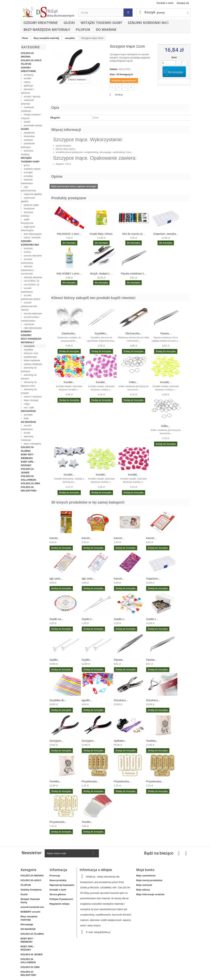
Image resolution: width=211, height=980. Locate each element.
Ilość (174, 57)
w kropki (28, 172)
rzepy (26, 404)
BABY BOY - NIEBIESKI (28, 456)
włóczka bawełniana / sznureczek (28, 270)
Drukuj (119, 95)
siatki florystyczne (27, 221)
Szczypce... (57, 741)
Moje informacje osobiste (150, 894)
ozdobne (28, 140)
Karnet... (55, 538)
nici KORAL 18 (31, 285)
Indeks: (114, 69)
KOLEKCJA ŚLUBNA (27, 449)
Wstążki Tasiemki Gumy (101, 23)
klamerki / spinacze (27, 91)
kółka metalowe (32, 360)
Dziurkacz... (121, 700)
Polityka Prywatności (61, 899)
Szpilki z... (88, 619)
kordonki (28, 248)
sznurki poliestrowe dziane (31, 297)
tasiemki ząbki (31, 205)
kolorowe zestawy (27, 153)
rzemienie (29, 324)
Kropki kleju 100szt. (101, 234)
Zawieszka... (69, 333)
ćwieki (27, 122)
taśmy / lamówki (32, 237)
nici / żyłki (28, 407)
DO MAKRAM (106, 29)
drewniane (29, 136)
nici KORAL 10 (31, 281)
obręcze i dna (31, 353)
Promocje (55, 876)
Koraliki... (69, 382)
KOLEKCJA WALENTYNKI (29, 489)
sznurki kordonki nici (148, 23)
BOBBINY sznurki (26, 333)
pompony (28, 75)
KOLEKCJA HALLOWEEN (29, 478)
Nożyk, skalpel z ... (101, 273)
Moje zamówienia (146, 876)
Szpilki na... (57, 619)
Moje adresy (143, 890)
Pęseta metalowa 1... (133, 273)
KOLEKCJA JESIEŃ (27, 471)
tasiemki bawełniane (27, 181)
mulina (27, 252)
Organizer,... (154, 579)
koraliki (27, 78)
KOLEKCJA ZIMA (31, 483)
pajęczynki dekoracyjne (28, 228)
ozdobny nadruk (32, 169)
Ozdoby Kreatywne (41, 23)
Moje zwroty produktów (149, 880)
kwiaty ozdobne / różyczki (31, 116)
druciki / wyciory (32, 96)
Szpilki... (55, 660)
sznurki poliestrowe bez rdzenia (29, 306)
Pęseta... (166, 333)
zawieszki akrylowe (27, 102)
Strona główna (58, 894)
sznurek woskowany (27, 261)
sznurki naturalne (32, 256)
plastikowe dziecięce (28, 145)
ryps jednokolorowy (28, 189)
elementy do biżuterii (29, 377)
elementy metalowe (27, 438)
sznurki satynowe (32, 313)
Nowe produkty (58, 880)
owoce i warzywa (32, 397)
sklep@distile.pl (102, 932)
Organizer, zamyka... (166, 234)
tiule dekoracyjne (32, 234)
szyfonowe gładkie (28, 200)
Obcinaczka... (134, 333)
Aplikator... (120, 741)
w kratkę (28, 176)
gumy (26, 165)
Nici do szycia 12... (134, 234)
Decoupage (28, 411)
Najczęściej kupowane (62, 885)
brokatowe (29, 209)
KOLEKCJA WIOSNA (27, 55)
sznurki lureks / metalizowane (30, 319)
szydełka (28, 350)
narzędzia (29, 346)
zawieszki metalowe (27, 109)
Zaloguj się (183, 3)
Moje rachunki (144, 885)
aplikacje (28, 86)
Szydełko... (101, 333)
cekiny (27, 82)
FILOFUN (83, 29)
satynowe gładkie (32, 194)
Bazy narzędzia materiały (47, 29)
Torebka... (152, 741)
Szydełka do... (58, 700)
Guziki (69, 23)
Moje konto (145, 870)
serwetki (28, 415)
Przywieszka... (90, 781)
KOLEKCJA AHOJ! (31, 60)
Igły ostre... (56, 579)
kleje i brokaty (31, 400)
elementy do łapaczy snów (29, 384)
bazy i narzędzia (32, 444)
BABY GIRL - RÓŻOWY (28, 464)
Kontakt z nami (165, 3)
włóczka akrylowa (33, 277)
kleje (26, 418)
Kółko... (133, 382)
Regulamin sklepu (60, 904)
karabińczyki (30, 357)
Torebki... (87, 822)
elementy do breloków (29, 369)
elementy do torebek (29, 391)
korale (27, 433)
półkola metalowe (33, 364)
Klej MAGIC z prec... (69, 234)
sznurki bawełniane (27, 290)
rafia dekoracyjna (32, 328)
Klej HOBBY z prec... (69, 273)
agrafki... (87, 700)
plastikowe (29, 133)
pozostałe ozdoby (33, 125)
